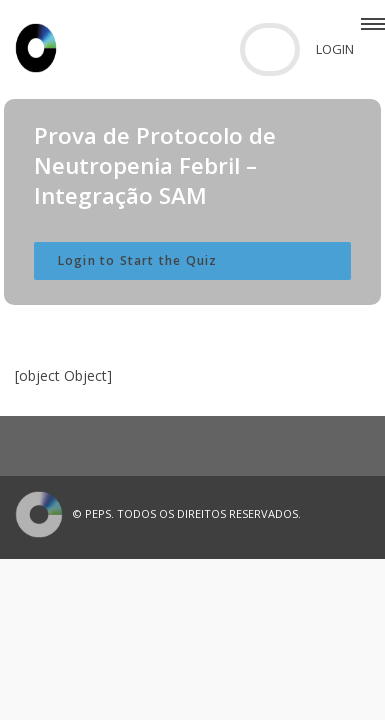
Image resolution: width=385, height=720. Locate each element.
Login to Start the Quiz (138, 260)
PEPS (98, 513)
